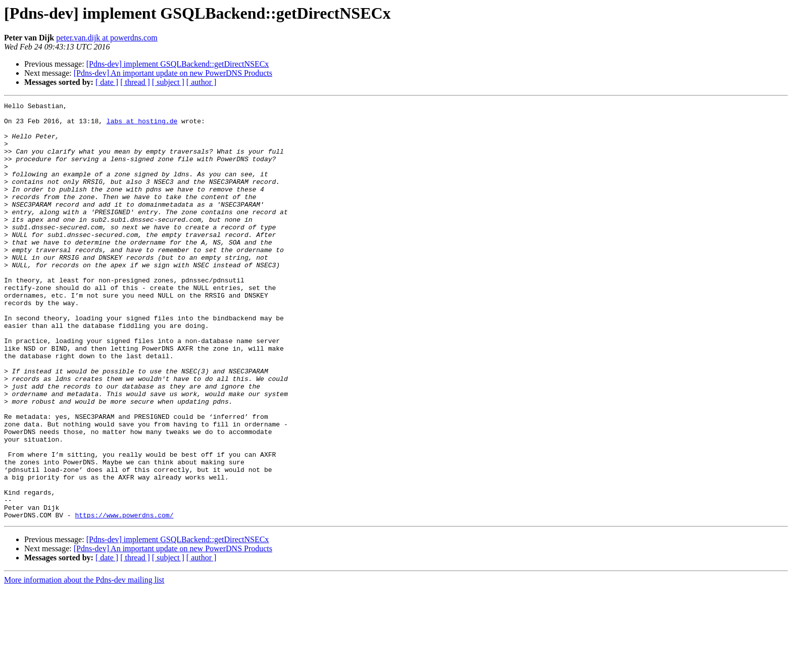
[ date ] (107, 82)
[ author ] (202, 82)
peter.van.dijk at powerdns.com (107, 38)
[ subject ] (168, 82)
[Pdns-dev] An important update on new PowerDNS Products (173, 73)
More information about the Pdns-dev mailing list (84, 663)
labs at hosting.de (142, 125)
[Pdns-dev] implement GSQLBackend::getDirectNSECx (178, 64)
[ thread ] (135, 82)
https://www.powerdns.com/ (124, 598)
